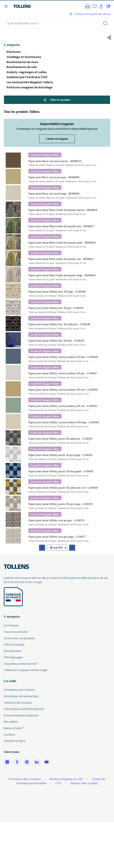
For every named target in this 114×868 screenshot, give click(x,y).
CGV (59, 783)
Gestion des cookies (84, 783)
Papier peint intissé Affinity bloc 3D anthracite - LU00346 (59, 324)
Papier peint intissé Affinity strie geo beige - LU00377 (57, 537)
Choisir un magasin (57, 139)
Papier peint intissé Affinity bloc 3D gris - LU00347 (56, 308)
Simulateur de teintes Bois (21, 696)
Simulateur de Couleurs (19, 690)
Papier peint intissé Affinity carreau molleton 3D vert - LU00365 (63, 406)
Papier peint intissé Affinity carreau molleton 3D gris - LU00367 (63, 373)
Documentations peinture (21, 715)
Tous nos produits (16, 632)
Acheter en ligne (15, 741)
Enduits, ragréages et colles (27, 72)
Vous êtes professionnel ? (21, 664)
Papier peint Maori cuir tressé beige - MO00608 (54, 194)
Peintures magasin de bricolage (30, 87)
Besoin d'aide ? (14, 728)
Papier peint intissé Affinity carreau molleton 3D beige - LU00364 (64, 422)
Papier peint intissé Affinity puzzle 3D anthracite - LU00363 (61, 439)
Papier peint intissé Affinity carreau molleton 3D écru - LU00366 (63, 390)
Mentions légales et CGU (67, 779)
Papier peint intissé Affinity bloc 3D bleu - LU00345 (56, 341)
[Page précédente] (42, 548)
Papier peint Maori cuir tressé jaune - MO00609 (54, 177)
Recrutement (13, 651)
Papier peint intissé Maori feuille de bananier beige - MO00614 (62, 275)
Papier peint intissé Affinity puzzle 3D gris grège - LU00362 (61, 455)
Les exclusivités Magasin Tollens (30, 82)
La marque (11, 625)
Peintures (14, 52)
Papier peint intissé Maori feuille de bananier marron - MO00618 (63, 210)
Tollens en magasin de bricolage (26, 670)
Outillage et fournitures (24, 57)
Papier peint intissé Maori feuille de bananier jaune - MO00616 (62, 243)
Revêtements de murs (23, 62)
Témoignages (13, 657)
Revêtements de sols (22, 67)
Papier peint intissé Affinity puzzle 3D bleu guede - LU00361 (61, 471)
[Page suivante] (72, 548)
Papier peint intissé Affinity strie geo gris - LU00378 (56, 520)
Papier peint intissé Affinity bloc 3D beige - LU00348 (57, 292)
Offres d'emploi (14, 645)
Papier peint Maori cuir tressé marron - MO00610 (55, 161)
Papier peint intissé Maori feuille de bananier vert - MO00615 (61, 259)
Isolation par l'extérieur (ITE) (27, 77)
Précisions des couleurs (25, 779)
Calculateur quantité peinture (24, 709)
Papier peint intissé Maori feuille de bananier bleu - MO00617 (61, 226)
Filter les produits (57, 100)
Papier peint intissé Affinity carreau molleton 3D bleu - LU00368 (63, 357)
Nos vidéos (11, 722)
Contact (9, 735)
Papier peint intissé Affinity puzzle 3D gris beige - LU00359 (60, 504)
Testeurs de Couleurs (18, 703)
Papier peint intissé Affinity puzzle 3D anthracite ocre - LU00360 (63, 488)
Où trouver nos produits (19, 638)
